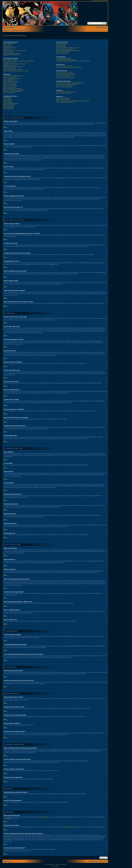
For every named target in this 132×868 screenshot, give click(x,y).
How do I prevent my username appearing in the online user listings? (19, 61)
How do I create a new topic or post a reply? (13, 76)
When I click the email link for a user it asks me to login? (16, 71)
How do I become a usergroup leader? (65, 49)
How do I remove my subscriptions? (64, 87)
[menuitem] (13, 28)
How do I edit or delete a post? (10, 77)
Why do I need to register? (9, 43)
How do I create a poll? (9, 80)
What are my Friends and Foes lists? (64, 66)
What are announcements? (10, 105)
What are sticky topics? (9, 106)
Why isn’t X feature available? (63, 99)
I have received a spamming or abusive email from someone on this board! (73, 61)
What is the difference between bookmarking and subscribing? (70, 83)
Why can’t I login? (7, 49)
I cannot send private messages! (64, 58)
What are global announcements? (11, 103)
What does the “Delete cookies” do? (12, 55)
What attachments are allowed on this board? (66, 92)
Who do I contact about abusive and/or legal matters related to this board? (73, 101)
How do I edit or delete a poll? (10, 83)
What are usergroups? (61, 46)
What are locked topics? (9, 107)
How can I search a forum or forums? (65, 72)
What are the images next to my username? (13, 67)
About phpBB (7, 819)
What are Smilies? (8, 100)
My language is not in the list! (10, 65)
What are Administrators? (62, 43)
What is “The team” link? (62, 53)
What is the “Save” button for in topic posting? (14, 90)
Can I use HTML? (7, 99)
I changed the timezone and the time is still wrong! (15, 64)
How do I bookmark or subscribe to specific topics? (68, 84)
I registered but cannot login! (10, 48)
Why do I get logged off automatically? (12, 53)
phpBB (52, 264)
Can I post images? (8, 102)
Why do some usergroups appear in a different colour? (68, 51)
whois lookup (7, 837)
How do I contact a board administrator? (65, 102)
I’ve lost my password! (8, 52)
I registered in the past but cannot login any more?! (15, 51)
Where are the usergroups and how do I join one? (67, 48)
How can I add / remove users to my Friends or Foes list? (69, 67)
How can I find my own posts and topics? (65, 78)
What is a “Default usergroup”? (63, 52)
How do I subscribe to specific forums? (65, 85)
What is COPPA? (7, 45)
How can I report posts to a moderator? (12, 88)
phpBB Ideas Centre (70, 827)
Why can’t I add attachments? (10, 86)
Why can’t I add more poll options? (11, 81)
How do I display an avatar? (10, 68)
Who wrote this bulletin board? (63, 98)
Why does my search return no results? (65, 74)
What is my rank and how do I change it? (13, 70)
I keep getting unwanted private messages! (66, 60)
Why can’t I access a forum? (10, 84)
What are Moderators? (61, 45)
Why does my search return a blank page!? (66, 75)
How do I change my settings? (10, 60)
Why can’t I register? (8, 46)
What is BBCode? (7, 98)
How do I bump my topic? (9, 93)
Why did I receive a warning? (10, 87)
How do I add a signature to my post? (12, 79)
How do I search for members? (63, 76)
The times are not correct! (9, 62)
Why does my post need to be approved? (13, 91)
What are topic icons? (8, 109)
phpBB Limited (45, 817)
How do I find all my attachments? (64, 93)
